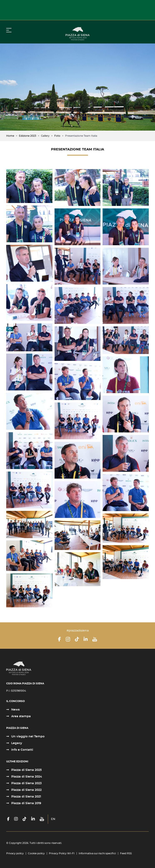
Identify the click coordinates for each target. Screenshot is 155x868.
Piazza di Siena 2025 (26, 770)
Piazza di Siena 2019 (26, 803)
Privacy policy (15, 853)
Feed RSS (126, 853)
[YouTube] (95, 639)
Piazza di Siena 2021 (26, 797)
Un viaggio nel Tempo (27, 737)
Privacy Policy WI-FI (62, 853)
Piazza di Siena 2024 (26, 777)
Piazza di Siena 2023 (26, 783)
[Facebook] (60, 639)
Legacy (16, 743)
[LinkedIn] (86, 639)
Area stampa (21, 716)
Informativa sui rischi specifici (97, 853)
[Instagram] (68, 639)
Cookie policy (36, 853)
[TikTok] (77, 639)
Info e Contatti (22, 750)
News (15, 710)
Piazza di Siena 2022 (26, 790)
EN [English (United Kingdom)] (53, 819)
